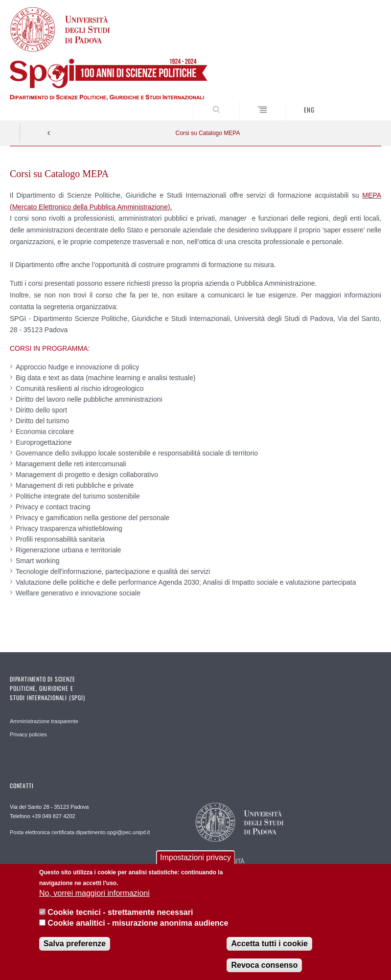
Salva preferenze (75, 946)
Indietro (49, 133)
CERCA (357, 102)
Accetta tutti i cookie (269, 946)
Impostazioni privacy (195, 859)
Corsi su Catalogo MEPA (208, 133)
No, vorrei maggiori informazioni (94, 896)
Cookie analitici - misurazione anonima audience (138, 925)
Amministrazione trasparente (44, 721)
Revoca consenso (264, 967)
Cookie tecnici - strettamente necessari (120, 914)
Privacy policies (28, 734)
